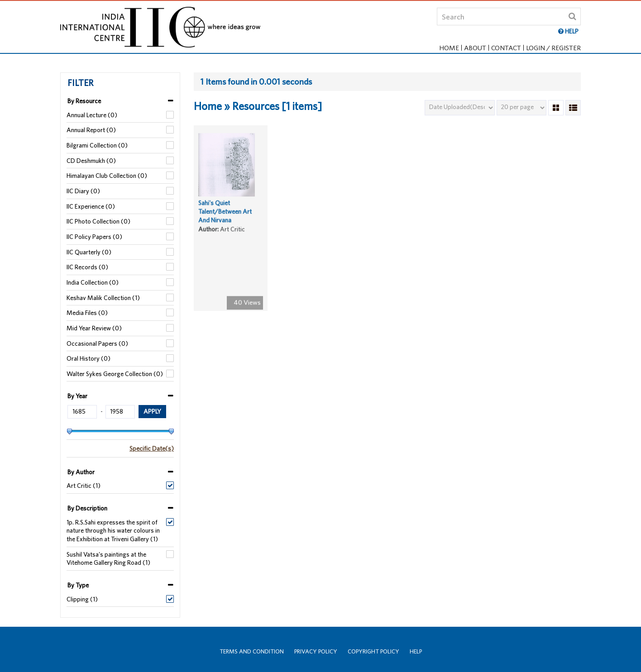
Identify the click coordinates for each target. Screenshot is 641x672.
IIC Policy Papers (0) (94, 237)
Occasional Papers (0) (97, 343)
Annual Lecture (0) (92, 115)
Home (449, 48)
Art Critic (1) (84, 486)
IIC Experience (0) (91, 206)
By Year (77, 396)
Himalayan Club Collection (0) (107, 176)
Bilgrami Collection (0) (97, 145)
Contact (506, 48)
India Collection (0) (93, 282)
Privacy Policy (316, 651)
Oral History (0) (88, 358)
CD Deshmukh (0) (91, 161)
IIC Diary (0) (83, 191)
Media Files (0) (87, 313)
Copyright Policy (373, 651)
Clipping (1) (82, 599)
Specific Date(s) (152, 448)
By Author (81, 472)
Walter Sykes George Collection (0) (115, 374)
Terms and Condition (252, 651)
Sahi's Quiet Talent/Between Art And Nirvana (225, 214)
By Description (87, 508)
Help (416, 651)
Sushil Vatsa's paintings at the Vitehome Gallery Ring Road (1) (108, 559)
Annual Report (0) (91, 130)
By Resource (84, 101)
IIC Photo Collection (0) (98, 221)
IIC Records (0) (87, 267)
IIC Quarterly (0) (89, 252)
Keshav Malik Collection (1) (103, 298)
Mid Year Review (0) (94, 328)
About (475, 48)
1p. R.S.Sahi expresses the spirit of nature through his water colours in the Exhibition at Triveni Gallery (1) (113, 531)
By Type (78, 585)
